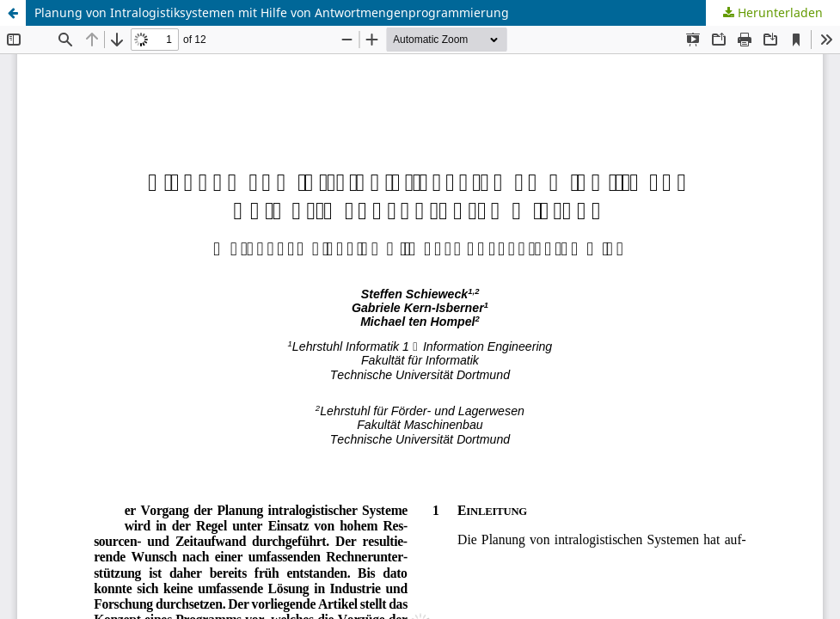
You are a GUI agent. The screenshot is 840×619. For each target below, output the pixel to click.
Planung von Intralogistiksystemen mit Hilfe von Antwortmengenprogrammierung (272, 12)
